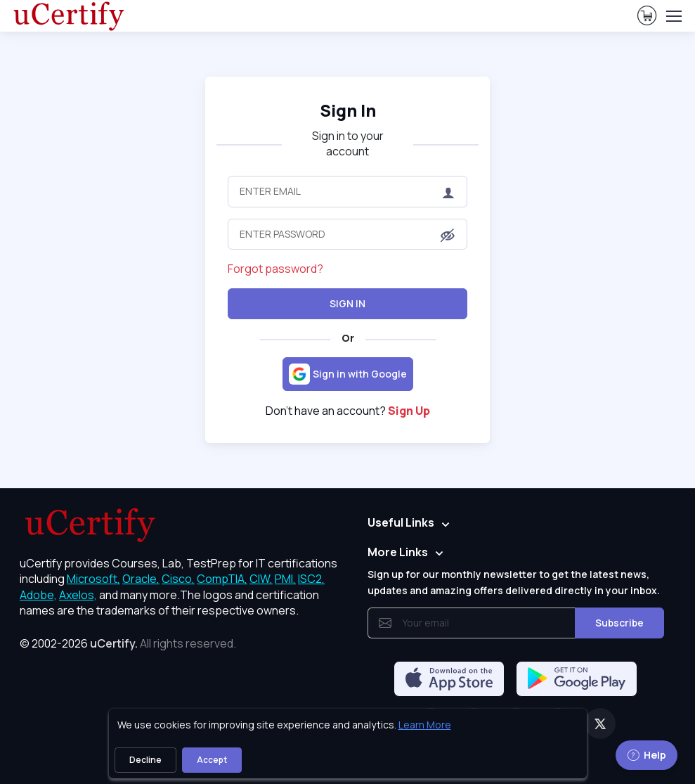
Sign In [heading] (348, 110)
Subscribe (619, 623)
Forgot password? (275, 269)
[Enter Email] (347, 191)
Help (647, 755)
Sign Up (409, 411)
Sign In (347, 303)
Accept (212, 760)
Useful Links (401, 522)
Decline (145, 760)
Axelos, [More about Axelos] (78, 595)
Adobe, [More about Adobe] (38, 595)
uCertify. (114, 643)
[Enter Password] (347, 234)
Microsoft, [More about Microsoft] (93, 579)
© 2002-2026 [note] (128, 643)
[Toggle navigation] (673, 16)
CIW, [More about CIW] (261, 579)
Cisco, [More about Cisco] (178, 579)
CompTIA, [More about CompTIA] (222, 579)
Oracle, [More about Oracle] (141, 579)
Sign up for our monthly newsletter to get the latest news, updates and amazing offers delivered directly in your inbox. (514, 582)
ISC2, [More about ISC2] (311, 579)
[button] (448, 235)
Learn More (425, 725)
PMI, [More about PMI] (285, 579)
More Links (398, 552)
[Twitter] (600, 724)
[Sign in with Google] (348, 374)
